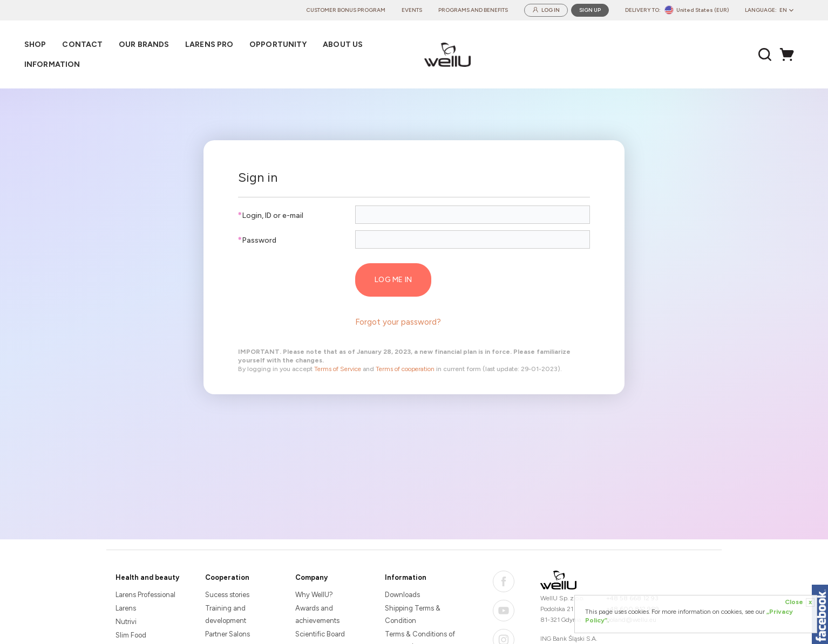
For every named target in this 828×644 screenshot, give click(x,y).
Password (257, 240)
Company (311, 577)
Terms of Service (338, 369)
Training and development (226, 614)
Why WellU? (314, 595)
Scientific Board (320, 634)
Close (800, 602)
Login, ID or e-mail (271, 215)
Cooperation (227, 577)
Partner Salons (228, 634)
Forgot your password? (398, 322)
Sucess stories (227, 595)
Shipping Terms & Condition (413, 614)
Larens (126, 608)
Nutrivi (126, 622)
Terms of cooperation (405, 369)
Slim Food (131, 635)
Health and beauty (147, 577)
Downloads (402, 595)
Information (406, 577)
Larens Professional (145, 595)
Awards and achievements (317, 614)
